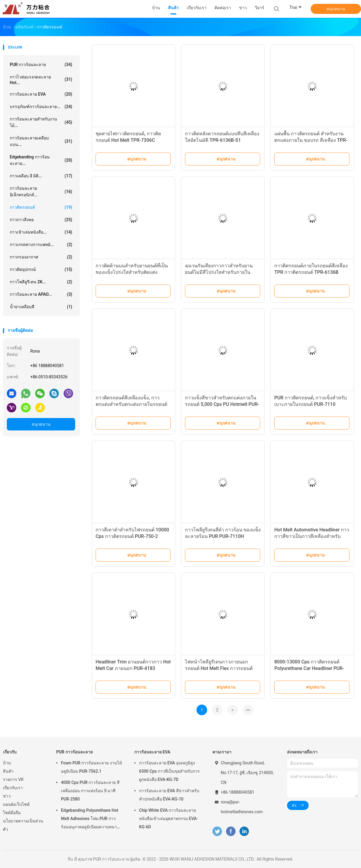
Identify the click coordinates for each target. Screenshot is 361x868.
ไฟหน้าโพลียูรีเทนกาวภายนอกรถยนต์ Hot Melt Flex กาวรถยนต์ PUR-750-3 (219, 668)
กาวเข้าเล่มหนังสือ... (41, 232)
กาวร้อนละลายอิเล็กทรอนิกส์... (41, 192)
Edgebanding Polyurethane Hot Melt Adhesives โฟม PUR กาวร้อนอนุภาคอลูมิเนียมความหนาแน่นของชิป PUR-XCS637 (90, 819)
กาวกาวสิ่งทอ (41, 220)
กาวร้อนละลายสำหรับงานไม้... (41, 122)
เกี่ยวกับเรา (13, 788)
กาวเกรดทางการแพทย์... (41, 245)
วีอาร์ (260, 8)
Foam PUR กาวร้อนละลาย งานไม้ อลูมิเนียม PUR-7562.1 (91, 767)
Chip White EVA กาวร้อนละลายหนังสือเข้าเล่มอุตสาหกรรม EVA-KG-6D (169, 819)
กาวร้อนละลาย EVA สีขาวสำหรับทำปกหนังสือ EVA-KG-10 (169, 795)
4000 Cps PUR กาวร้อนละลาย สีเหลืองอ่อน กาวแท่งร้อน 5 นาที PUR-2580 (90, 791)
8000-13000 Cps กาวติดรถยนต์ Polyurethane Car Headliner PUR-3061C (309, 668)
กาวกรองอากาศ (41, 257)
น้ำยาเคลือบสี (41, 307)
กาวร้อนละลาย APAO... (41, 294)
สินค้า (8, 771)
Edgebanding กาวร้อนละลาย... (41, 160)
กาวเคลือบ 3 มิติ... (41, 176)
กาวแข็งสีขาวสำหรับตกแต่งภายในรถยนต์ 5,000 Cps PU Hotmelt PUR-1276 (222, 404)
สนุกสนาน (336, 9)
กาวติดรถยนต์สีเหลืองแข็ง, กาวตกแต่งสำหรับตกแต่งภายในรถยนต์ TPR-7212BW (131, 404)
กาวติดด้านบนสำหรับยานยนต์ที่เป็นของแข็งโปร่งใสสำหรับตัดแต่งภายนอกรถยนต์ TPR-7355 (132, 272)
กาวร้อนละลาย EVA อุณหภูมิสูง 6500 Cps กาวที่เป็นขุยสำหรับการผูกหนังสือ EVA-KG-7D (169, 771)
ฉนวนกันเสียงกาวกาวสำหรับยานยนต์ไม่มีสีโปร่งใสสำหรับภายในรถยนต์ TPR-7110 (219, 272)
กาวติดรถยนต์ (41, 207)
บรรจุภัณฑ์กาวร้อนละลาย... (41, 107)
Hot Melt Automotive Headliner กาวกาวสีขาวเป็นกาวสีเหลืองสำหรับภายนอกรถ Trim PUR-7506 (312, 536)
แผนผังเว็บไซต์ (16, 804)
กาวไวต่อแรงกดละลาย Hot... (41, 80)
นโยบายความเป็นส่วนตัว (23, 825)
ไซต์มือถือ (12, 813)
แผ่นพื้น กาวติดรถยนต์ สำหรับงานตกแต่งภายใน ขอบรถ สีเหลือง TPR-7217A (311, 140)
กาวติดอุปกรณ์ (41, 269)
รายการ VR (13, 779)
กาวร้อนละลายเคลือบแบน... (41, 141)
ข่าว (7, 796)
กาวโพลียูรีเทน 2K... (41, 282)
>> (248, 710)
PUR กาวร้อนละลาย (41, 65)
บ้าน (7, 763)
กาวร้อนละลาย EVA (41, 94)
